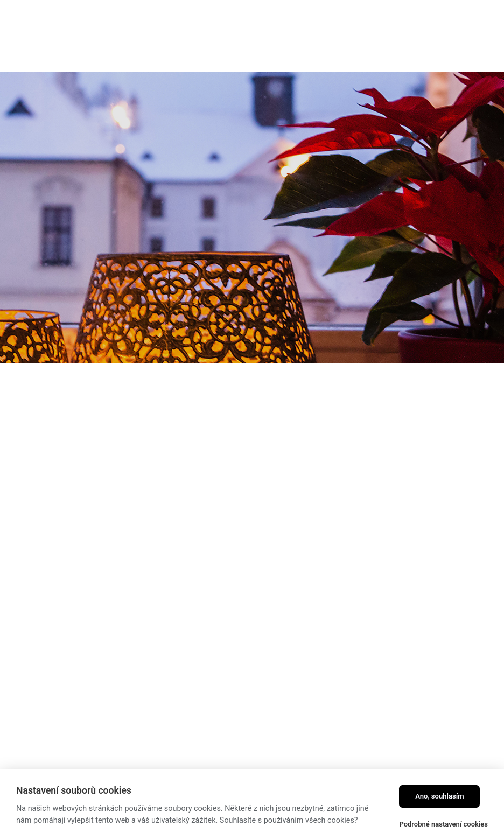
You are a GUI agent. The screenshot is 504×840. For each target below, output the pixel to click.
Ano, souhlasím (440, 796)
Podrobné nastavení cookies (443, 824)
